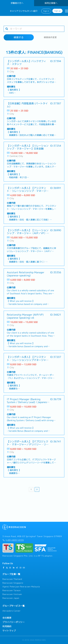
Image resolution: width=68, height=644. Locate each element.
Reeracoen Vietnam (12, 594)
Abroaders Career (11, 611)
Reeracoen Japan (11, 598)
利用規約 (7, 626)
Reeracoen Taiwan (11, 590)
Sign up (57, 11)
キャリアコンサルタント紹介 (24, 11)
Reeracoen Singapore (13, 583)
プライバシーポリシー (14, 622)
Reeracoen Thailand (12, 579)
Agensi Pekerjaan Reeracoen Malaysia (21, 587)
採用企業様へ (51, 3)
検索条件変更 (50, 37)
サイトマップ (9, 631)
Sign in (46, 11)
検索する (19, 37)
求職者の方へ (17, 3)
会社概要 (7, 618)
